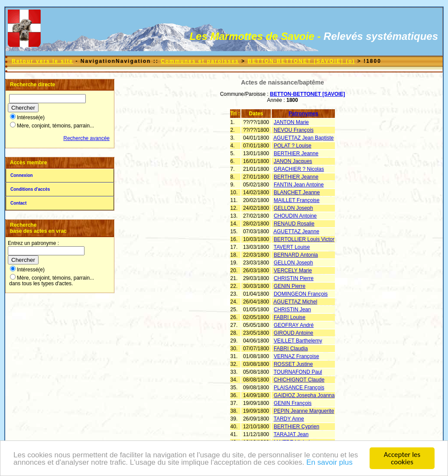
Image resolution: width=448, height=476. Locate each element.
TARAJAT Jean (291, 434)
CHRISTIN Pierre (294, 278)
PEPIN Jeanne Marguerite (304, 411)
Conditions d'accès (30, 189)
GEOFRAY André (294, 325)
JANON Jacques (293, 161)
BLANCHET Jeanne (297, 192)
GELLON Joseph (294, 208)
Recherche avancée (86, 138)
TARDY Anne (289, 419)
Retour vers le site (42, 61)
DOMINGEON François (301, 294)
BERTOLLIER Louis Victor (304, 239)
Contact (18, 203)
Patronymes (304, 114)
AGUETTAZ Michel (295, 302)
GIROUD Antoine (294, 333)
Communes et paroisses (200, 61)
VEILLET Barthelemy (298, 341)
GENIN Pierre (290, 286)
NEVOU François (294, 130)
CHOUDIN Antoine (295, 216)
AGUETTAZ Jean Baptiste (304, 138)
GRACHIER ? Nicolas (299, 169)
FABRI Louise (290, 317)
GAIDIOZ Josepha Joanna (304, 395)
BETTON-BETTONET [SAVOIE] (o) (301, 61)
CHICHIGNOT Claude (299, 380)
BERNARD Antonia (296, 255)
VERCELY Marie (293, 271)
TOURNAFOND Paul (298, 372)
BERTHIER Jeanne (296, 153)
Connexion (22, 175)
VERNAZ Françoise (297, 356)
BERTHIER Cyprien (297, 427)
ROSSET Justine (293, 364)
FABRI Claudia (291, 349)
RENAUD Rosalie (294, 224)
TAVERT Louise (292, 247)
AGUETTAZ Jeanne (296, 231)
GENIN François (293, 403)
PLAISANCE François (299, 388)
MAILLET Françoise (297, 200)
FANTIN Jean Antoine (299, 185)
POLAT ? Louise (293, 146)
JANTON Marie (291, 122)
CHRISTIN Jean (292, 310)
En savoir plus (330, 463)
